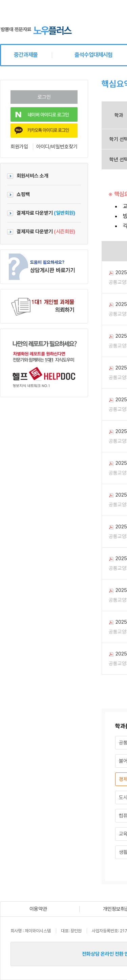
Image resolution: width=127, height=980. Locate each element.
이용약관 (38, 909)
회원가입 (19, 147)
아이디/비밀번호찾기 (57, 147)
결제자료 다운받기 (41, 213)
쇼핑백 (18, 194)
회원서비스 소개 (28, 176)
